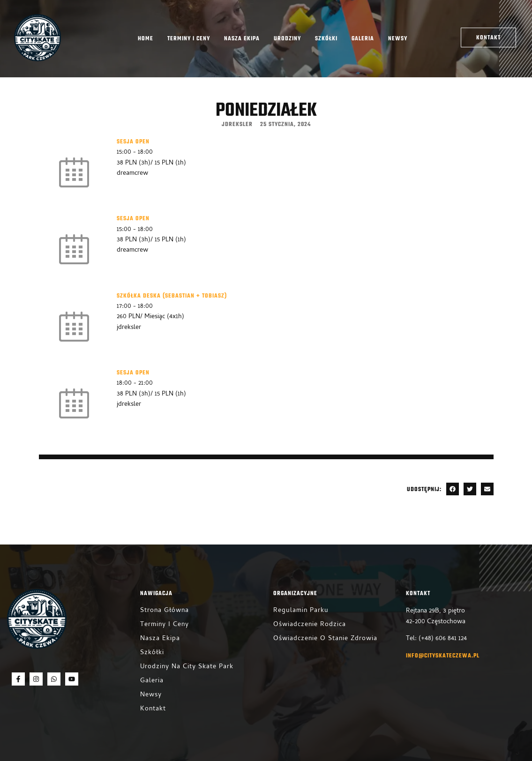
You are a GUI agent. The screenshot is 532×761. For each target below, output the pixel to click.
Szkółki (326, 39)
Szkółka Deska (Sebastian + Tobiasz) (172, 296)
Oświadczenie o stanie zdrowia (325, 639)
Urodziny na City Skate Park (187, 667)
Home (146, 39)
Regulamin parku (301, 611)
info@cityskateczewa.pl (443, 656)
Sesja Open (133, 142)
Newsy (398, 39)
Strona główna (165, 611)
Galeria (363, 39)
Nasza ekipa (242, 39)
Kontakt (153, 709)
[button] (453, 489)
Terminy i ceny (189, 39)
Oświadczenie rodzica (310, 625)
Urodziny (287, 39)
